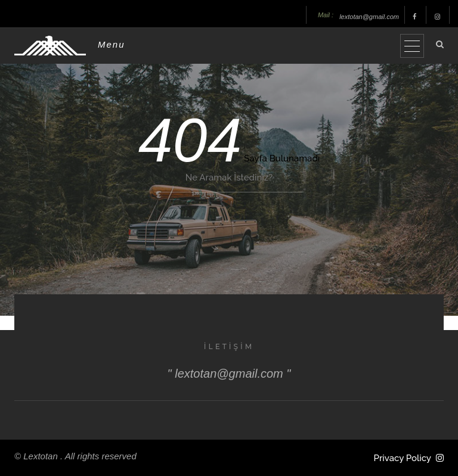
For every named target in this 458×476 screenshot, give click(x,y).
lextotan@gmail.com (369, 17)
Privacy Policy (403, 458)
